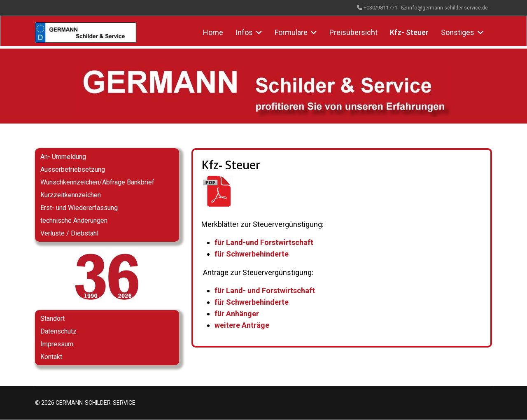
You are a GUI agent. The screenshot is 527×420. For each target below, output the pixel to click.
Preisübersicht (353, 32)
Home (213, 32)
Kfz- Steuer (409, 32)
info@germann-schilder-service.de (448, 8)
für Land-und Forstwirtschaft (264, 243)
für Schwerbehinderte (252, 254)
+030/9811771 (380, 8)
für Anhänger (237, 314)
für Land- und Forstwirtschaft (265, 290)
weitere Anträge (242, 325)
